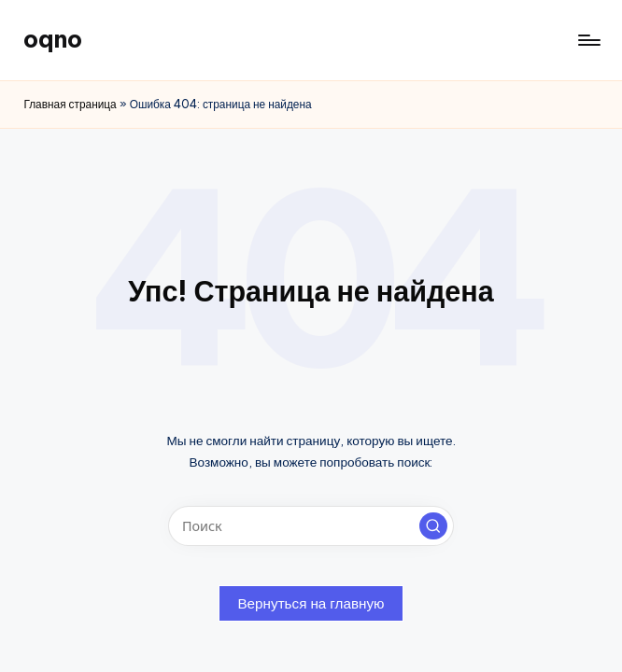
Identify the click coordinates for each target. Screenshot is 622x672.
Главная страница (70, 104)
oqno (53, 39)
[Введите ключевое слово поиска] (311, 526)
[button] (433, 526)
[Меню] (588, 40)
